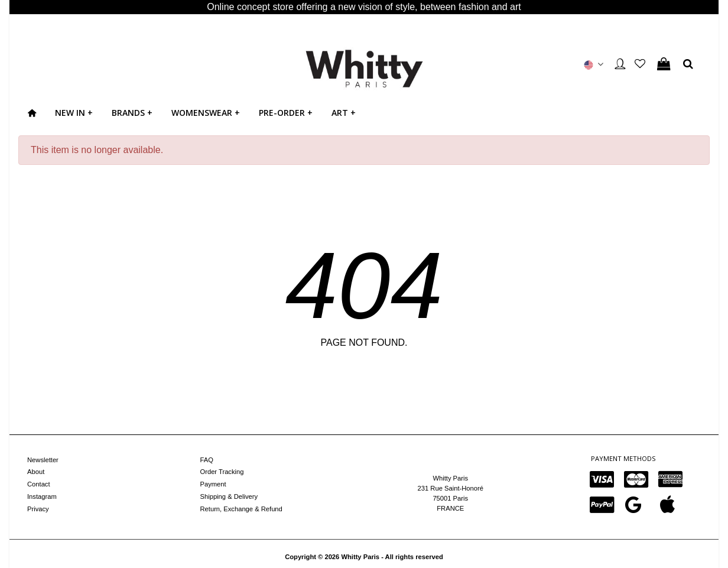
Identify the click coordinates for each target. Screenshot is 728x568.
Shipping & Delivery (229, 496)
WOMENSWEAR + (206, 113)
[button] (594, 64)
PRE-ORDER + (286, 113)
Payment (213, 484)
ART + (344, 113)
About (36, 472)
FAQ (207, 460)
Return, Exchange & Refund (241, 509)
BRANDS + (132, 113)
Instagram (42, 496)
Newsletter (43, 460)
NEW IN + (74, 113)
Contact (39, 484)
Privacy (38, 509)
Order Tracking (222, 472)
